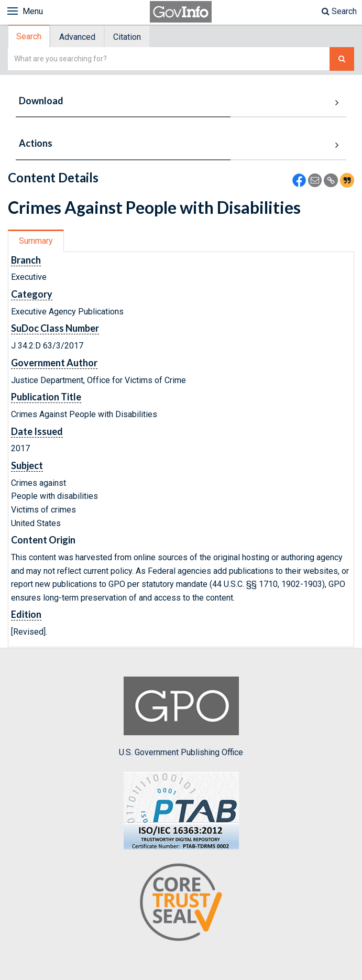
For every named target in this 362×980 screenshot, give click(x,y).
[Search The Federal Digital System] (342, 59)
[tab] (29, 36)
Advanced (77, 37)
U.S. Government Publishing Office (181, 717)
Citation (127, 37)
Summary (36, 241)
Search (339, 11)
